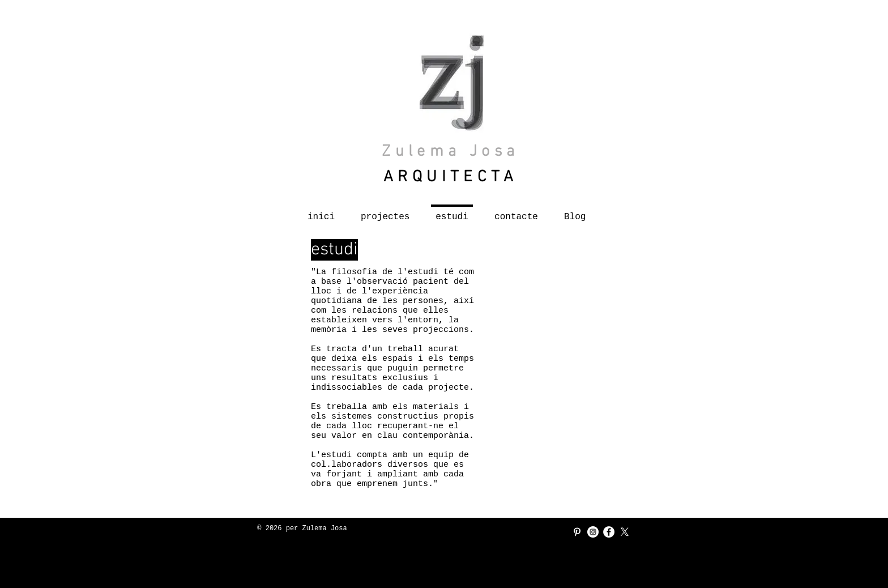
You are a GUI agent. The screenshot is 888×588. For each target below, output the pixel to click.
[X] (625, 532)
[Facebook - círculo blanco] (609, 532)
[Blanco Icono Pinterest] (577, 532)
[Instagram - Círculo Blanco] (593, 532)
